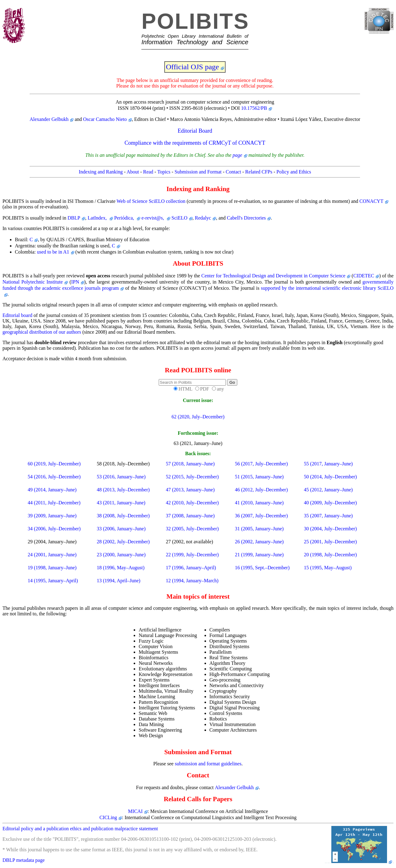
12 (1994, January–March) (192, 581)
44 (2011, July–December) (54, 503)
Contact (234, 172)
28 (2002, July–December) (123, 542)
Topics (164, 172)
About (133, 172)
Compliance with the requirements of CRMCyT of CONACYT (195, 143)
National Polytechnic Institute (33, 282)
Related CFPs (259, 172)
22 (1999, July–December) (192, 555)
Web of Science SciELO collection (151, 201)
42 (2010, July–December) (192, 503)
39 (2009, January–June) (52, 516)
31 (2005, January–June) (259, 529)
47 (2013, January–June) (190, 490)
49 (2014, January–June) (52, 490)
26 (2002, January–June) (259, 542)
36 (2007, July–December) (261, 516)
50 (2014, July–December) (330, 477)
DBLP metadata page (24, 860)
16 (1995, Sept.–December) (262, 568)
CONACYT (371, 201)
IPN (75, 282)
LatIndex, (98, 218)
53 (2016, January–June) (121, 477)
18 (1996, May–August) (121, 568)
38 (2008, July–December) (123, 516)
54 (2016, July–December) (54, 477)
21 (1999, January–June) (259, 555)
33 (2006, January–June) (121, 529)
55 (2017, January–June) (328, 464)
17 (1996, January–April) (191, 568)
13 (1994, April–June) (119, 581)
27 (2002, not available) (189, 542)
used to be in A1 (53, 252)
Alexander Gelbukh (49, 119)
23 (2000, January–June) (121, 555)
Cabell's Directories (246, 218)
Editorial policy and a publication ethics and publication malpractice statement (80, 829)
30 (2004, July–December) (330, 529)
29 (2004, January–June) (52, 542)
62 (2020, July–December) (198, 417)
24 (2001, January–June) (52, 555)
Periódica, (125, 218)
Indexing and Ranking (101, 172)
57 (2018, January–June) (190, 464)
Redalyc (203, 218)
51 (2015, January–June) (259, 477)
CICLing (108, 817)
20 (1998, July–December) (330, 555)
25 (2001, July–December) (330, 542)
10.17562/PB (254, 108)
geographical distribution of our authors (42, 332)
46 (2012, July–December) (261, 490)
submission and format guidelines (208, 764)
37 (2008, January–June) (190, 516)
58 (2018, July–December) (123, 464)
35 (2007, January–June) (328, 516)
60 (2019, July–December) (54, 464)
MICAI (135, 811)
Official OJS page (192, 67)
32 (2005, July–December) (192, 529)
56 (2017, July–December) (261, 464)
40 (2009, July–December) (330, 503)
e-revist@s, (153, 218)
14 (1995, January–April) (53, 581)
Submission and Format (198, 172)
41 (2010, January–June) (259, 503)
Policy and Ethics (294, 172)
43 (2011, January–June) (121, 503)
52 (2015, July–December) (192, 477)
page (237, 155)
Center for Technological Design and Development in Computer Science (273, 276)
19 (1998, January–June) (52, 568)
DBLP (74, 218)
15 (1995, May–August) (328, 568)
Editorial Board (195, 131)
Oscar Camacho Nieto (105, 119)
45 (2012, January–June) (328, 490)
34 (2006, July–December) (54, 529)
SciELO (179, 218)
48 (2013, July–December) (123, 490)
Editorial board (17, 315)
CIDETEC (364, 276)
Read (148, 172)
